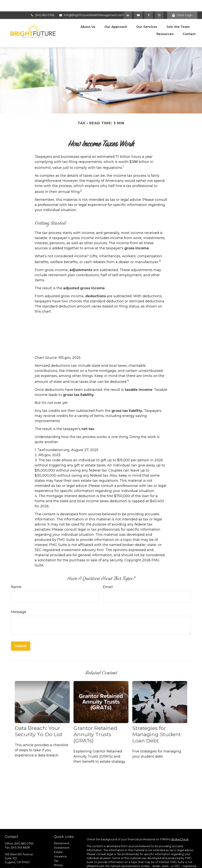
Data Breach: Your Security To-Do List (39, 712)
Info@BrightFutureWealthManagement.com (91, 4)
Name (16, 568)
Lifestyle (59, 850)
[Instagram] (27, 859)
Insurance (60, 837)
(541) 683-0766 (42, 4)
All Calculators (63, 863)
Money (58, 846)
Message (19, 593)
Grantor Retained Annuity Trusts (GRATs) (95, 715)
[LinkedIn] (128, 4)
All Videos (60, 859)
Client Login (182, 4)
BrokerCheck (180, 820)
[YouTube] (138, 4)
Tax (56, 842)
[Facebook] (149, 4)
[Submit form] (21, 627)
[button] (88, 14)
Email (108, 568)
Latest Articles (63, 855)
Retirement (62, 824)
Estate (58, 833)
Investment (62, 829)
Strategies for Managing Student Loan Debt (157, 715)
